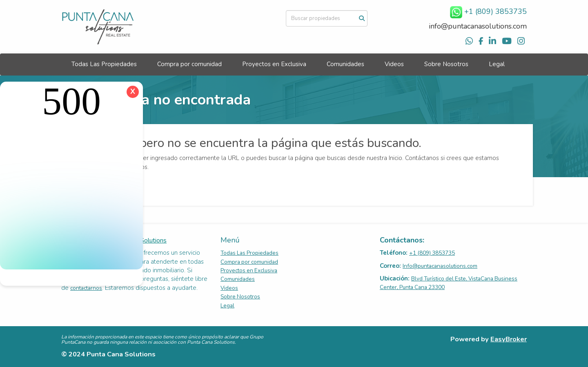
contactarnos (86, 288)
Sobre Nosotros (446, 64)
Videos (394, 64)
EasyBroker (509, 339)
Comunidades (345, 64)
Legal (497, 64)
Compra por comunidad (189, 64)
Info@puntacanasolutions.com (440, 266)
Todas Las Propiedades (104, 64)
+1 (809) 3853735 (432, 253)
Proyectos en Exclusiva (274, 64)
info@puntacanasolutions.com (478, 26)
